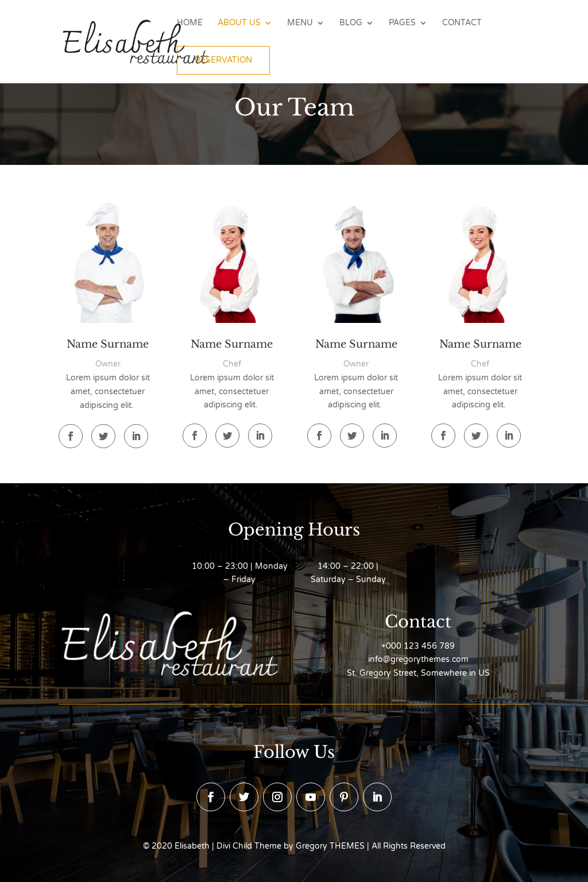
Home (190, 23)
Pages (402, 23)
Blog (351, 23)
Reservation (223, 60)
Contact (462, 23)
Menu (300, 23)
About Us (239, 23)
